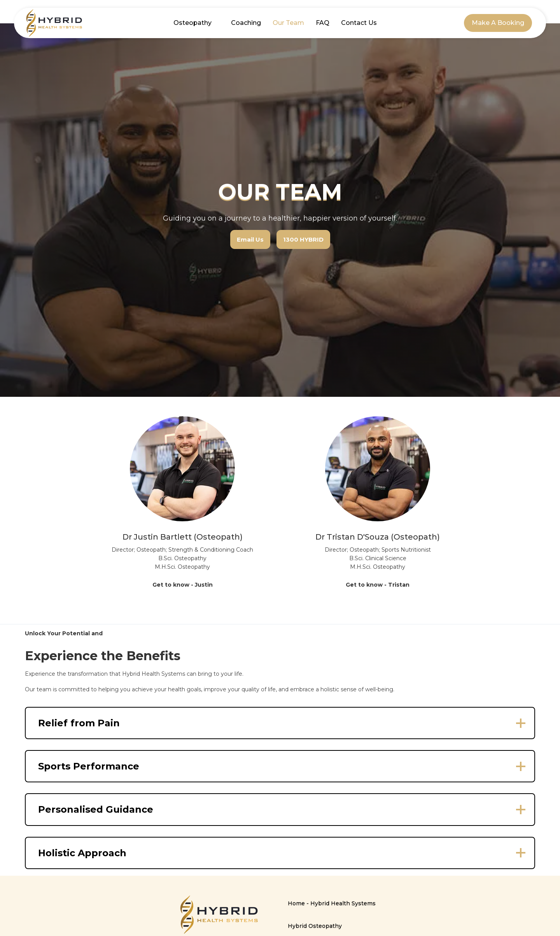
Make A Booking (498, 23)
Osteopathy (192, 23)
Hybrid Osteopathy (315, 926)
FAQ (323, 23)
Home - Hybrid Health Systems (332, 903)
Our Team (288, 23)
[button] (280, 723)
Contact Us (359, 23)
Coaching (246, 23)
